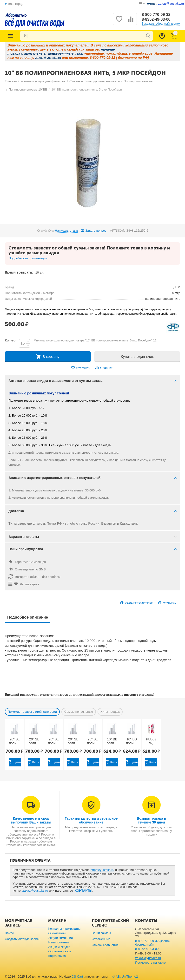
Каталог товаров (11, 36)
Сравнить (104, 368)
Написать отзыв (66, 231)
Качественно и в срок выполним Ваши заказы (31, 820)
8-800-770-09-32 (156, 15)
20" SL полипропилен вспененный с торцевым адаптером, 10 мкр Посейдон (54, 741)
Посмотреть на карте (150, 963)
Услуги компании (60, 938)
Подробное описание (28, 617)
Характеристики (139, 603)
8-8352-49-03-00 (156, 19)
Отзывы (170, 603)
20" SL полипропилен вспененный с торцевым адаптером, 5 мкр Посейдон (34, 741)
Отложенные (101, 939)
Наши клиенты (59, 942)
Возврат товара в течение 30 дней (152, 820)
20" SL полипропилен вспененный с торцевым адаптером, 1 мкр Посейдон (15, 741)
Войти (9, 933)
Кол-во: (11, 340)
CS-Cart (77, 977)
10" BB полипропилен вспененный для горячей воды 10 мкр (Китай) (112, 741)
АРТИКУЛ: (118, 231)
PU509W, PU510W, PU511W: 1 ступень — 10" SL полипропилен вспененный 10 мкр (151, 741)
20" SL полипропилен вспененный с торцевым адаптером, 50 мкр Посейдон (93, 741)
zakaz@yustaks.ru (35, 891)
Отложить (80, 368)
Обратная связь (60, 951)
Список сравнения (105, 945)
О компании (57, 933)
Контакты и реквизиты (64, 929)
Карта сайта (57, 956)
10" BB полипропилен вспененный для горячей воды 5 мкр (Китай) (132, 741)
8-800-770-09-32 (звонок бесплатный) (153, 943)
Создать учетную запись (23, 939)
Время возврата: (19, 272)
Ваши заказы (101, 933)
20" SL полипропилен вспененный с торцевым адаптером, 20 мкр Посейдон (73, 741)
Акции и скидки (59, 947)
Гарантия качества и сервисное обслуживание (91, 820)
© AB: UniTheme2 (125, 977)
